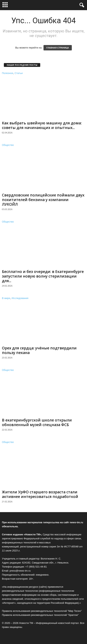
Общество (8, 145)
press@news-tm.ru (20, 571)
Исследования (20, 298)
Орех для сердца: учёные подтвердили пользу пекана (39, 350)
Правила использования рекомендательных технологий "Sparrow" (40, 615)
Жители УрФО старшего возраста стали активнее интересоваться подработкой (40, 494)
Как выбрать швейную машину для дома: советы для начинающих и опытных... (42, 125)
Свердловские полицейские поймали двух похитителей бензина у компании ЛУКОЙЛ (43, 200)
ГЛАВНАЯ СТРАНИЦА (58, 48)
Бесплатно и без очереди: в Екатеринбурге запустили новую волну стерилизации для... (43, 276)
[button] (81, 5)
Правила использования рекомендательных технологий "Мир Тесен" (42, 611)
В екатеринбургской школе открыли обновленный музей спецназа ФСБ (37, 422)
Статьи (19, 73)
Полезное (8, 73)
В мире (6, 298)
